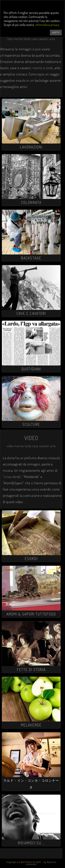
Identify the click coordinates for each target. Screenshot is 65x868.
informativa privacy (47, 25)
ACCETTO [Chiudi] (56, 32)
